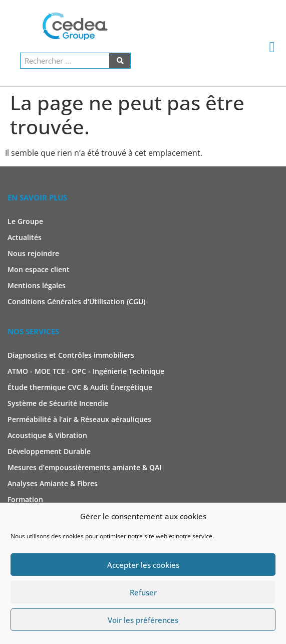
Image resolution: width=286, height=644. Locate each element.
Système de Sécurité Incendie (58, 403)
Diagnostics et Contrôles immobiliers (71, 355)
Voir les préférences (143, 620)
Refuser (143, 592)
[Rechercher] (119, 61)
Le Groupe (25, 221)
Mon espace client (39, 269)
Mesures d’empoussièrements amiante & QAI (84, 467)
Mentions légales (37, 285)
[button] (272, 47)
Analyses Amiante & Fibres (53, 483)
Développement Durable (49, 451)
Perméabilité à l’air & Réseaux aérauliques (79, 419)
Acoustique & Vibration (47, 435)
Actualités (25, 237)
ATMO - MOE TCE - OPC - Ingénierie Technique (86, 371)
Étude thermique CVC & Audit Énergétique (80, 387)
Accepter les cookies (143, 565)
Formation (25, 499)
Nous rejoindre (33, 253)
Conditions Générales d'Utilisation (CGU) (76, 301)
